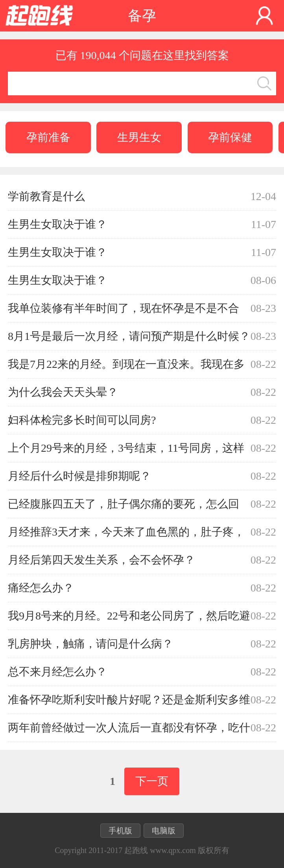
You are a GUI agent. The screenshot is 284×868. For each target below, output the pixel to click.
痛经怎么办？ (41, 588)
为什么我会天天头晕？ (63, 392)
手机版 (120, 831)
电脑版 (164, 831)
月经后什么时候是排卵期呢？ (79, 476)
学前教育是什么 (46, 196)
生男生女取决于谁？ (57, 224)
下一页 (152, 781)
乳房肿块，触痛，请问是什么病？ (90, 644)
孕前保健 (230, 137)
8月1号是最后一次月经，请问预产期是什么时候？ (129, 336)
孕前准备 (48, 137)
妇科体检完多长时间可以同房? (82, 420)
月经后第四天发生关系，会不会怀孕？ (101, 560)
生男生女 (139, 137)
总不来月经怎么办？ (57, 672)
